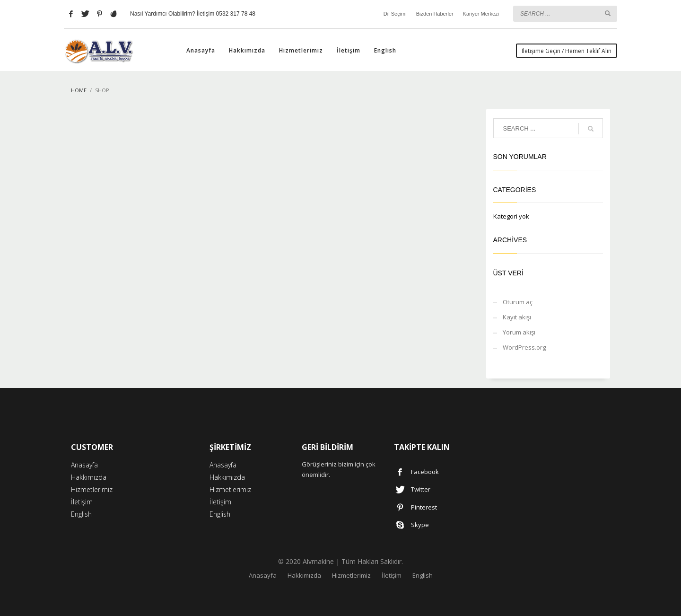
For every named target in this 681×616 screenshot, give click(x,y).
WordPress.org (524, 347)
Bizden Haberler (435, 14)
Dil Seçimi (395, 14)
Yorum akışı (519, 332)
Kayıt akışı (517, 317)
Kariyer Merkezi (481, 14)
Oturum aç (518, 302)
